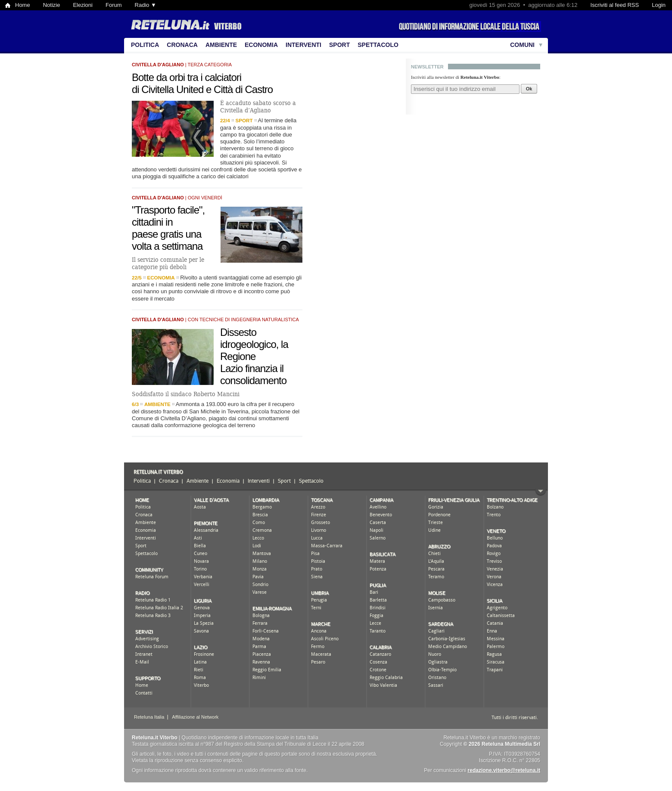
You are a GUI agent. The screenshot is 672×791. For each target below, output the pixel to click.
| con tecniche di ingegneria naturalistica (215, 320)
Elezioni (83, 5)
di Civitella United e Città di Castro (202, 89)
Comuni (522, 45)
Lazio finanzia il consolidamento (253, 374)
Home (23, 5)
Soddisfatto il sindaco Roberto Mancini (186, 394)
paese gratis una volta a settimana (167, 240)
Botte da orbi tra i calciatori (187, 77)
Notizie (52, 5)
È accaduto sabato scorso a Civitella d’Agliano (258, 107)
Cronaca (182, 45)
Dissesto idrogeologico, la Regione (254, 344)
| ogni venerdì (177, 198)
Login (659, 5)
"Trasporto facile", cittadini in (168, 216)
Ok (529, 89)
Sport (339, 45)
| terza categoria (182, 65)
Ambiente (221, 45)
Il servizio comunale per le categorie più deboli (168, 263)
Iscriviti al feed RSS (614, 5)
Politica (145, 45)
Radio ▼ (146, 5)
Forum (114, 5)
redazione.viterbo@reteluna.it (504, 770)
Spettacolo (378, 45)
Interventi (303, 45)
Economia (261, 45)
